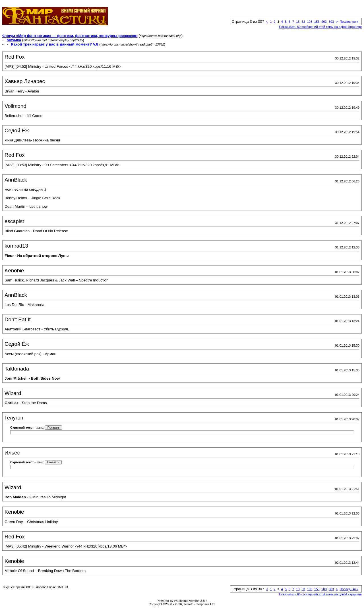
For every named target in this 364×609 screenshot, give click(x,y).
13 (298, 22)
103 (310, 22)
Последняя (349, 22)
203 (324, 22)
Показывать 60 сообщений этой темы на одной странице (320, 27)
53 (303, 22)
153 (317, 22)
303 (331, 22)
